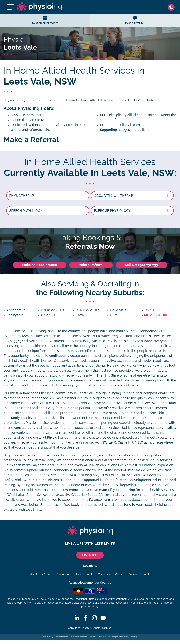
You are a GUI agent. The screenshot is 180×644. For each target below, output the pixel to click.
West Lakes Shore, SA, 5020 (29, 495)
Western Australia (140, 575)
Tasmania (104, 575)
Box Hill (151, 310)
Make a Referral (91, 265)
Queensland (63, 575)
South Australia (84, 575)
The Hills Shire (108, 375)
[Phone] (172, 7)
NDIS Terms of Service (78, 637)
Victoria (120, 575)
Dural (114, 315)
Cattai (80, 315)
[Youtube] (103, 618)
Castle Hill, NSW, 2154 (134, 442)
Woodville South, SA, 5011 (91, 495)
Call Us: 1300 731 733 (141, 265)
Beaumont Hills (88, 310)
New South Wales (40, 575)
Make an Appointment (40, 265)
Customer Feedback (97, 637)
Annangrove (16, 310)
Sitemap (134, 637)
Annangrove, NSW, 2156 (98, 442)
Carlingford (15, 315)
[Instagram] (94, 618)
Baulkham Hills (53, 310)
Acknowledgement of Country (118, 637)
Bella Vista (118, 310)
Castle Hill (49, 315)
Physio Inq (12, 100)
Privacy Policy (48, 637)
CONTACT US (90, 555)
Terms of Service (62, 637)
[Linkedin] (77, 618)
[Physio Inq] (39, 7)
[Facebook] (86, 618)
